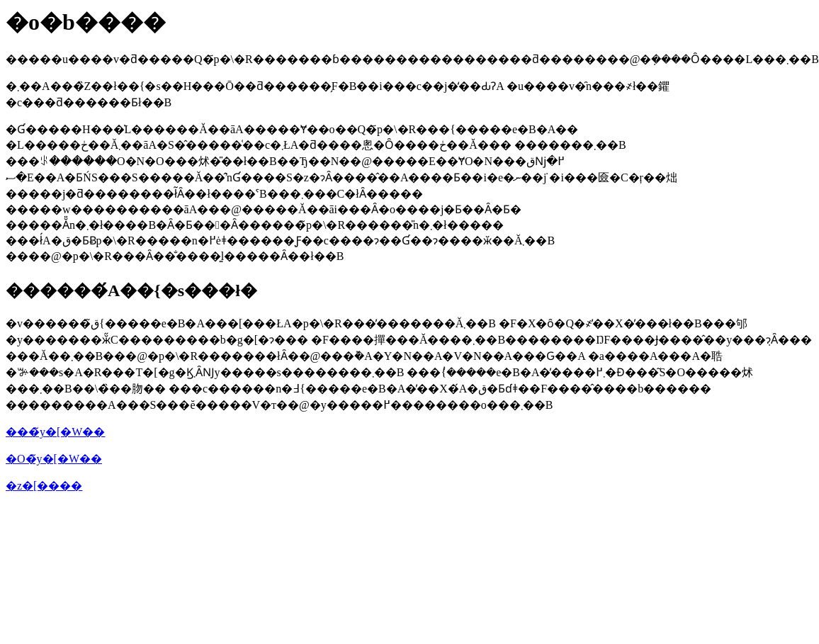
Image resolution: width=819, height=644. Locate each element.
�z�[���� (44, 486)
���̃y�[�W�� (55, 432)
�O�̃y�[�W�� (54, 459)
